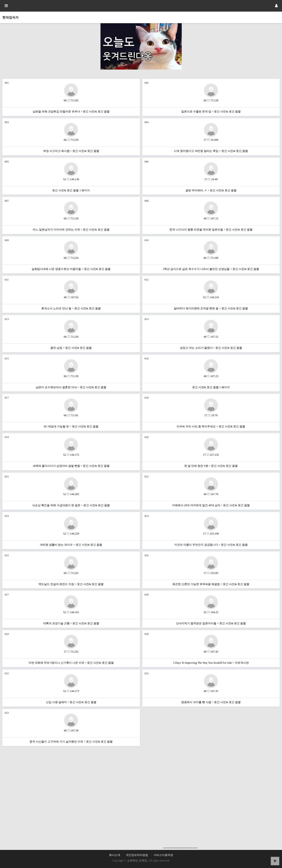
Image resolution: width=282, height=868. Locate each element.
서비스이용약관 (163, 855)
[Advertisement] (211, 740)
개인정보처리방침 (137, 855)
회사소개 (115, 855)
